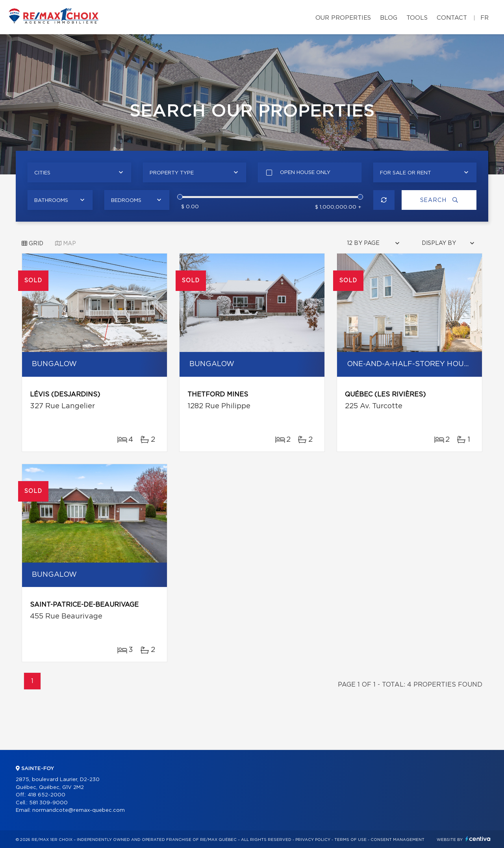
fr (485, 18)
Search (439, 200)
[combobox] (79, 172)
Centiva (478, 839)
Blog (389, 18)
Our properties (343, 18)
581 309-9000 (48, 803)
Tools (417, 18)
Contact (452, 18)
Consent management (397, 840)
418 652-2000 (46, 795)
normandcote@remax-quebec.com (79, 810)
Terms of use (350, 840)
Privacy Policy (313, 840)
